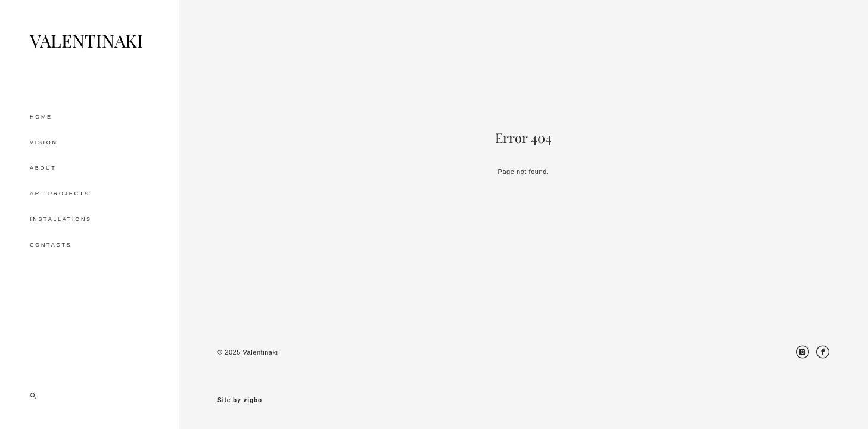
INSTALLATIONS (61, 219)
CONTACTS (51, 245)
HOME (41, 117)
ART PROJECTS (60, 194)
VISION (44, 142)
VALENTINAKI (86, 41)
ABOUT (43, 168)
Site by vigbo (240, 400)
